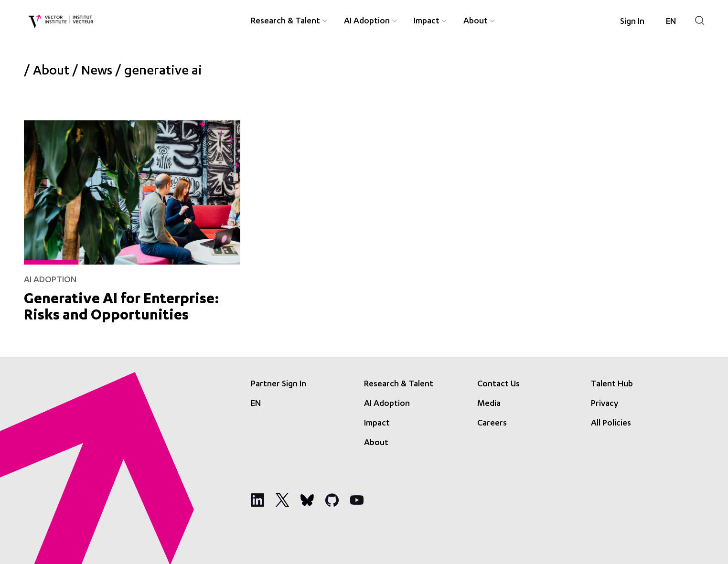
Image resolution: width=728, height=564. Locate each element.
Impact (377, 424)
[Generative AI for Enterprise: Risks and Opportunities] (132, 220)
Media (489, 404)
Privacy (605, 404)
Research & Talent (399, 384)
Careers (492, 424)
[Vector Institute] (61, 22)
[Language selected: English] (671, 22)
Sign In (632, 22)
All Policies (611, 424)
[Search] (700, 20)
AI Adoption (387, 404)
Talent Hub (612, 384)
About (51, 72)
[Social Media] (257, 500)
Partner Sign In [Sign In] (278, 384)
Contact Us (498, 384)
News (97, 72)
